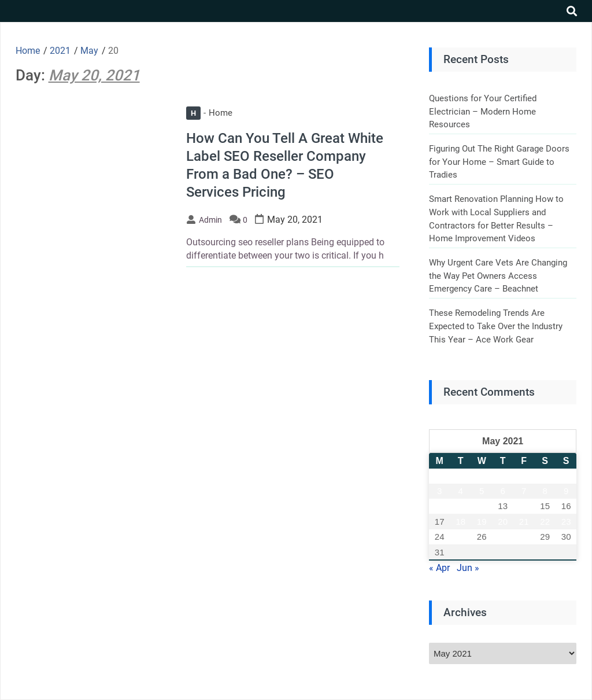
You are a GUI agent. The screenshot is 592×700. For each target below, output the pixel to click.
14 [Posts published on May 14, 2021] (524, 506)
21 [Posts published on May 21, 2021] (524, 522)
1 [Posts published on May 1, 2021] (545, 476)
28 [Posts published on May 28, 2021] (524, 537)
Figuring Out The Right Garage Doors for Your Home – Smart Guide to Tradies (499, 162)
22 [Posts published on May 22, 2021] (545, 522)
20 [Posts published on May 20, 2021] (503, 522)
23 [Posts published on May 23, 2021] (566, 522)
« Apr (439, 568)
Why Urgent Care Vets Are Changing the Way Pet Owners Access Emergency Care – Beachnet (498, 276)
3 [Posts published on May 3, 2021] (439, 491)
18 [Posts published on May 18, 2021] (460, 522)
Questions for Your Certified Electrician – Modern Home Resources (483, 111)
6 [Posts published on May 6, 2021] (503, 491)
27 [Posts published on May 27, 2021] (503, 537)
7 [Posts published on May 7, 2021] (524, 491)
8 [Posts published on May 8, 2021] (545, 491)
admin (210, 220)
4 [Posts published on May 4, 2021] (461, 491)
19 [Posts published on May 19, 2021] (482, 522)
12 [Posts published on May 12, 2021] (482, 506)
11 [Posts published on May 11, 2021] (460, 506)
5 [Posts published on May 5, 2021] (482, 491)
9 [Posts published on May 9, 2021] (566, 491)
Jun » (468, 568)
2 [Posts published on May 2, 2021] (566, 476)
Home (209, 113)
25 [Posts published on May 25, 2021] (460, 537)
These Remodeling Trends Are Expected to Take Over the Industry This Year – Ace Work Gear (496, 326)
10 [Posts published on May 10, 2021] (440, 506)
